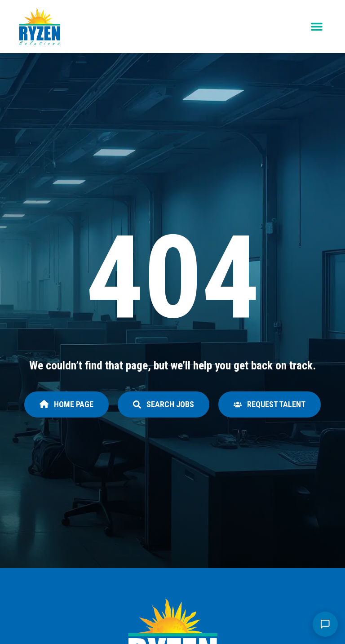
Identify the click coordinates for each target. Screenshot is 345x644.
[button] (317, 27)
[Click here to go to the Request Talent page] (270, 404)
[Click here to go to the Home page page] (66, 404)
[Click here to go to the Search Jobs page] (164, 404)
